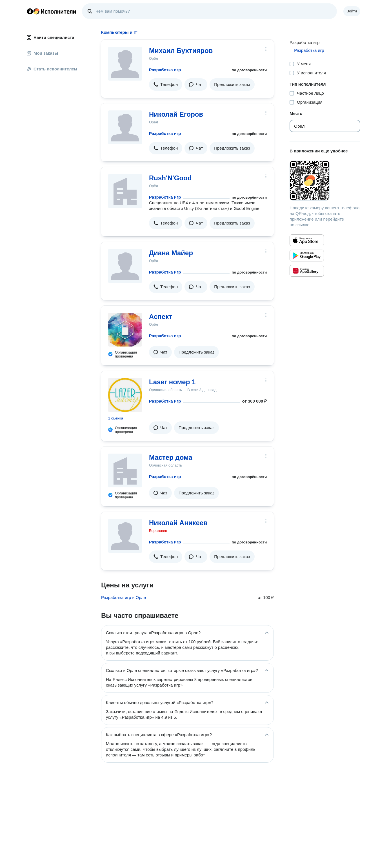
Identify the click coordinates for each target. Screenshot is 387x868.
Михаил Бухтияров (181, 51)
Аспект (161, 317)
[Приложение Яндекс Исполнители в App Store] (307, 240)
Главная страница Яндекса (30, 11)
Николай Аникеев (178, 523)
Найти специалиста (50, 37)
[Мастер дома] (125, 470)
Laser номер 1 (172, 382)
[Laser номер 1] (125, 395)
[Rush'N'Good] (125, 191)
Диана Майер (171, 253)
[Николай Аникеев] (125, 536)
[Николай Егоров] (125, 127)
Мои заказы (42, 53)
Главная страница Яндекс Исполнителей (52, 11)
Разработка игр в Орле (124, 597)
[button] (166, 85)
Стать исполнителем (52, 69)
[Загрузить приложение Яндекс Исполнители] (325, 181)
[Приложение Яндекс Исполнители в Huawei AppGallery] (307, 271)
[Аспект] (125, 330)
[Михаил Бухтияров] (125, 64)
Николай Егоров (176, 114)
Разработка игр (165, 70)
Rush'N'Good (170, 178)
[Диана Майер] (125, 266)
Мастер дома (171, 457)
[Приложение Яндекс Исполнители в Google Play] (307, 256)
